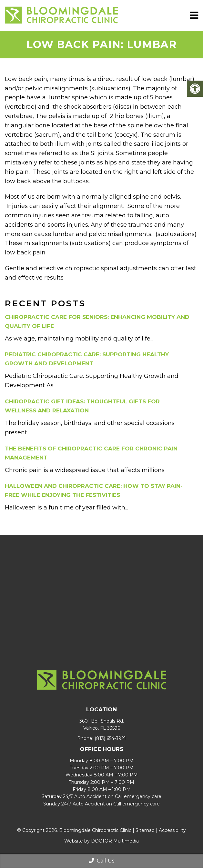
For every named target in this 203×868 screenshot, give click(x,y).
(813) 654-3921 (110, 738)
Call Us (101, 861)
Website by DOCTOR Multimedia (101, 841)
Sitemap (145, 830)
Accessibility (172, 830)
